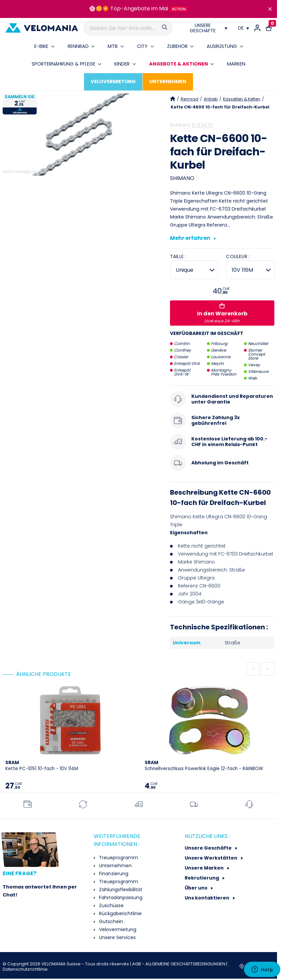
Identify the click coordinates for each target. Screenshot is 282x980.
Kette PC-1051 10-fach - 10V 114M (42, 766)
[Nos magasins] (205, 28)
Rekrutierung (202, 878)
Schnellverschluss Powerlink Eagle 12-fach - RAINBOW (204, 766)
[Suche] (128, 28)
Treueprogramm (118, 858)
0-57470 (202, 125)
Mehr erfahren (193, 239)
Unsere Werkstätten (211, 858)
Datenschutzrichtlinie (25, 969)
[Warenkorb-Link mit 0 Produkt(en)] (269, 28)
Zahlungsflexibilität (120, 890)
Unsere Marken (205, 868)
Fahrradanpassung (120, 898)
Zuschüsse (111, 905)
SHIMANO (182, 178)
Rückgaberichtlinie (120, 913)
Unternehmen (115, 866)
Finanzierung (113, 874)
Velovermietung (117, 929)
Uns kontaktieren (207, 898)
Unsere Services (117, 937)
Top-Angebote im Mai (139, 8)
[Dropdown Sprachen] (243, 28)
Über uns (196, 888)
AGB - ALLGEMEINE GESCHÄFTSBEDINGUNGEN (179, 964)
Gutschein (110, 921)
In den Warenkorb (222, 313)
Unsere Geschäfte (209, 848)
